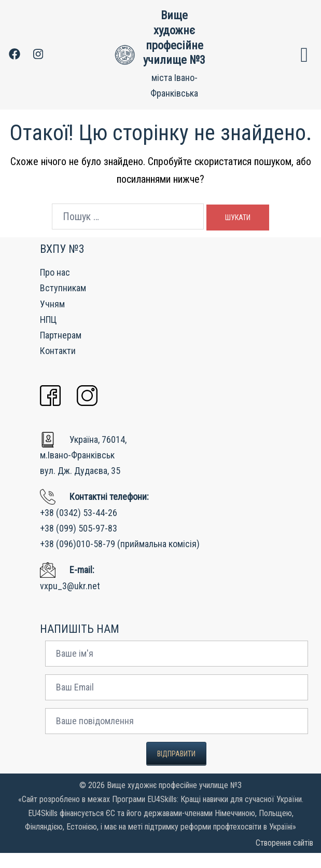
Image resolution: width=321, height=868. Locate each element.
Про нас (55, 287)
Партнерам (61, 350)
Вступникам (63, 303)
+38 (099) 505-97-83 (79, 543)
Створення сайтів (284, 858)
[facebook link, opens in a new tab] (14, 61)
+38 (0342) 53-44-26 (79, 527)
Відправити (176, 769)
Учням (52, 319)
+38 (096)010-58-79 (78, 559)
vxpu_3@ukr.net (70, 600)
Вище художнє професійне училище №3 (174, 45)
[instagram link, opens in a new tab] (37, 61)
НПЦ (48, 335)
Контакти (58, 366)
